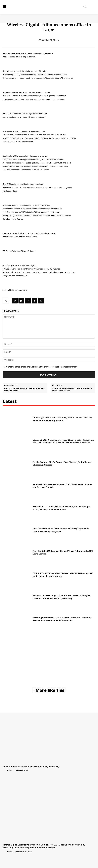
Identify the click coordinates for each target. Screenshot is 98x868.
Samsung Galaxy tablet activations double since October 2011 (72, 390)
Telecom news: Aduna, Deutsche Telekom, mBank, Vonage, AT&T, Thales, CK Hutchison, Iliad (61, 508)
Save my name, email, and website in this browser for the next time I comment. (42, 367)
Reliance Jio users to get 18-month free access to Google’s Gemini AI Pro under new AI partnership (61, 597)
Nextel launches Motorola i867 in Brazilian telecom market (24, 390)
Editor (10, 771)
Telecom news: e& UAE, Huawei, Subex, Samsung (31, 766)
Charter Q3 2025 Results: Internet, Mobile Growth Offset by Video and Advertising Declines (62, 419)
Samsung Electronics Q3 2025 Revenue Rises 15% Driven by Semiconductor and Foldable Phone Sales (62, 619)
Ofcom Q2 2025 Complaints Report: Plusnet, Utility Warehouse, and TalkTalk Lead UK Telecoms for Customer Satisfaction (64, 441)
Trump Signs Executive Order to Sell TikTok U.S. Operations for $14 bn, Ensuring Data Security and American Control (44, 846)
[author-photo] (5, 771)
